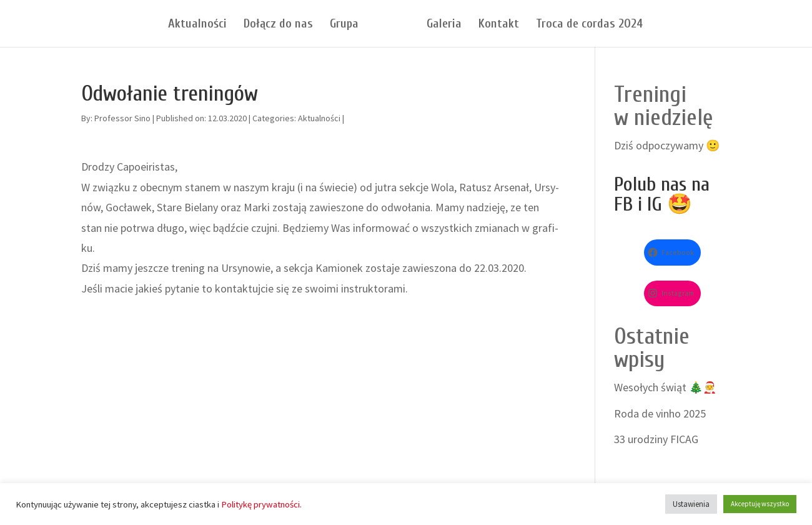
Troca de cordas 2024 (589, 25)
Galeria (444, 25)
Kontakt (499, 25)
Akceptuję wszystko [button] (760, 504)
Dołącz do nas (278, 25)
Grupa (344, 25)
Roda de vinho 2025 (660, 413)
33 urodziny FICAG (656, 439)
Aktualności (197, 25)
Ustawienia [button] (691, 504)
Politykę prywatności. (261, 504)
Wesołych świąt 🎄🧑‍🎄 (665, 387)
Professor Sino (122, 118)
